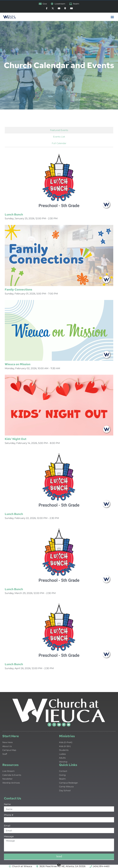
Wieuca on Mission (18, 364)
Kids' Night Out (16, 439)
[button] (112, 17)
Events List (59, 137)
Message (9, 837)
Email (7, 826)
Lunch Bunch (14, 214)
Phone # (9, 815)
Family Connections (18, 289)
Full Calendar (59, 143)
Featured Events (59, 130)
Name (7, 804)
